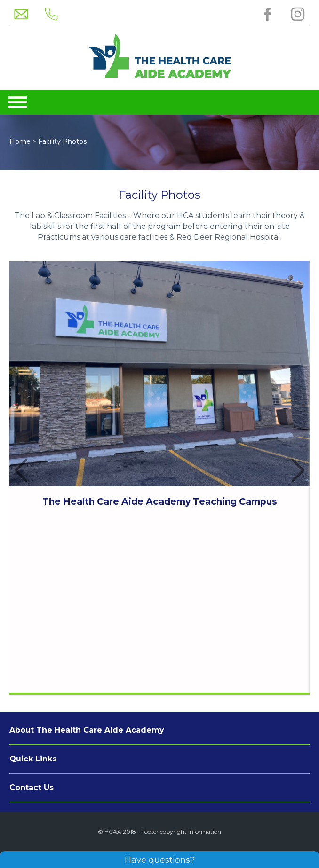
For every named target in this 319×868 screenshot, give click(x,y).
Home (20, 141)
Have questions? (160, 860)
